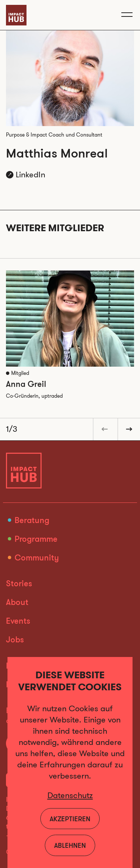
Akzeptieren (70, 819)
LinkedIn (30, 175)
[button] (104, 429)
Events (18, 621)
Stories (19, 583)
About (17, 602)
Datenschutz (70, 795)
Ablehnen (70, 845)
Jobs (15, 639)
